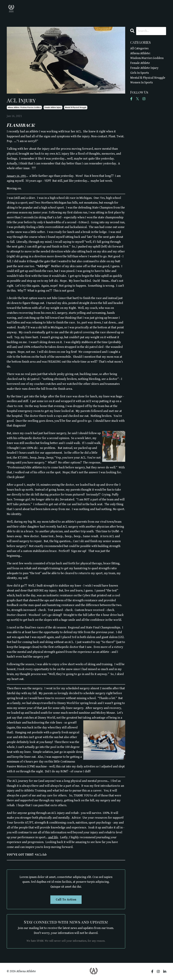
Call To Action (66, 900)
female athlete (140, 63)
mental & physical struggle (76, 107)
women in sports (141, 83)
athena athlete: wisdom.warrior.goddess (24, 107)
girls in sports (140, 73)
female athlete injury (53, 107)
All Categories (139, 48)
